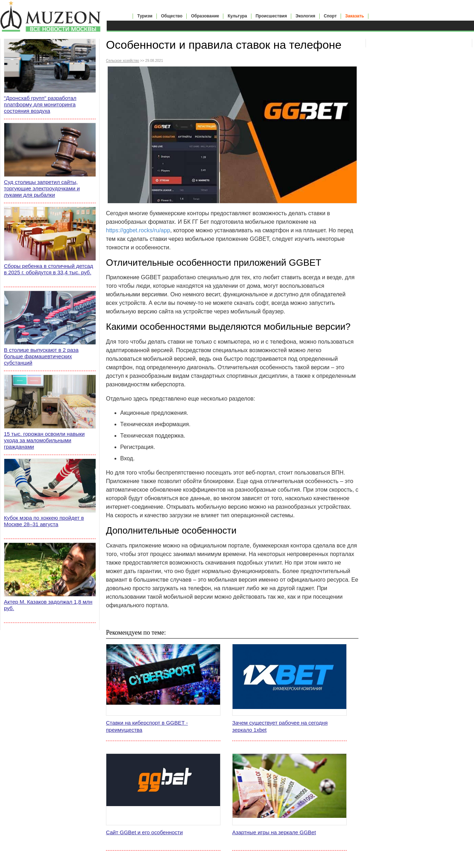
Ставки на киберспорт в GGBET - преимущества (147, 726)
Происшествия (271, 16)
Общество (172, 16)
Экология (305, 16)
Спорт (330, 16)
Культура (237, 16)
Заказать (355, 16)
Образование (205, 16)
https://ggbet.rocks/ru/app (138, 230)
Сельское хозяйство (123, 61)
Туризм (145, 16)
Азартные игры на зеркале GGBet (274, 832)
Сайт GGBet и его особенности (144, 832)
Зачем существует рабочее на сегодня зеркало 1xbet (280, 726)
